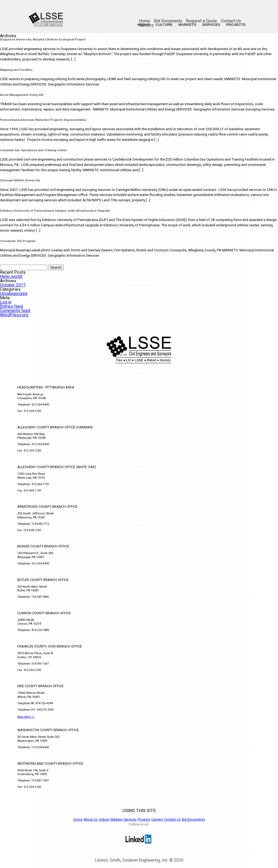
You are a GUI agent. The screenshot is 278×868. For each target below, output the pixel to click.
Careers (157, 819)
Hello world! (11, 277)
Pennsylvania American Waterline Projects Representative (43, 120)
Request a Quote (201, 21)
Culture (164, 25)
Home (145, 21)
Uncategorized (14, 294)
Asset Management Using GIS (22, 95)
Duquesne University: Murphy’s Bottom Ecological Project (43, 39)
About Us (91, 819)
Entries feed (11, 306)
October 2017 (13, 285)
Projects (236, 25)
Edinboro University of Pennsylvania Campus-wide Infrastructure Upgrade (55, 211)
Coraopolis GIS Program (18, 241)
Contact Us (231, 21)
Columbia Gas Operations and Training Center (34, 150)
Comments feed (15, 311)
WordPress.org (14, 315)
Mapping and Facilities (16, 70)
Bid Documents (168, 21)
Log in (6, 302)
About (143, 25)
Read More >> (26, 717)
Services (211, 25)
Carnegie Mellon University (20, 180)
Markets (187, 25)
